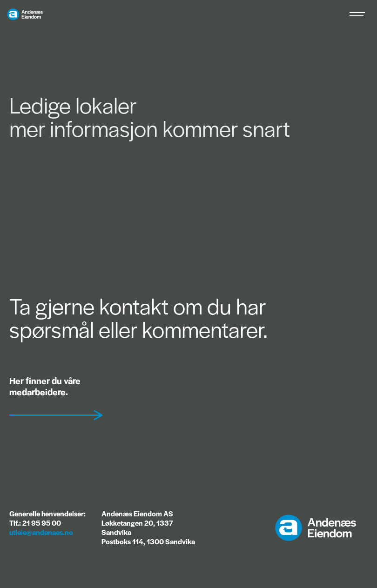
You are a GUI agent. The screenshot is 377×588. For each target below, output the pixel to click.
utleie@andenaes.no (41, 532)
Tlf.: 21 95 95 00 (35, 523)
